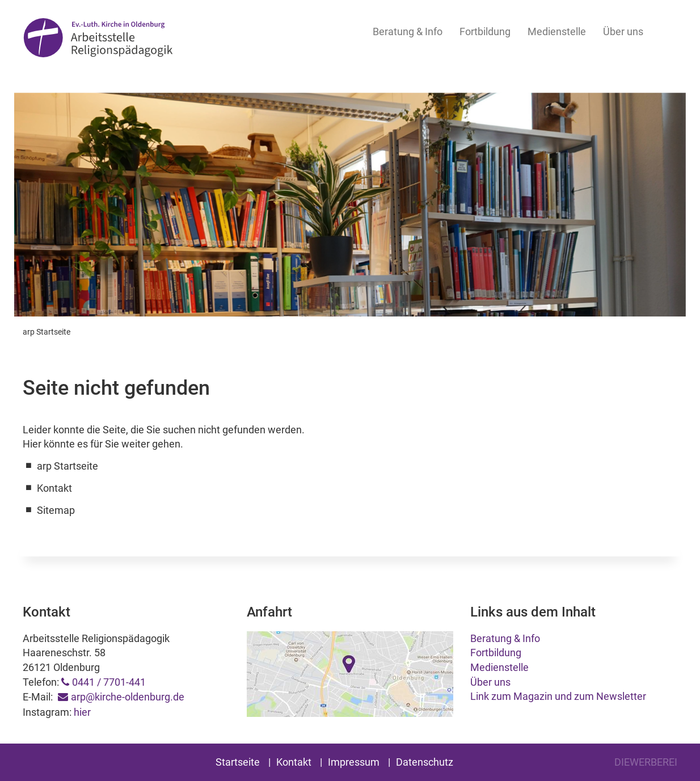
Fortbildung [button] (485, 31)
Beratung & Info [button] (408, 31)
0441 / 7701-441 (109, 682)
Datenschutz (425, 762)
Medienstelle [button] (557, 31)
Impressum (354, 762)
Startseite (238, 762)
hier (82, 712)
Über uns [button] (623, 31)
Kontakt (294, 762)
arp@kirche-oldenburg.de (128, 697)
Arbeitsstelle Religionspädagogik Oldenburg (98, 41)
